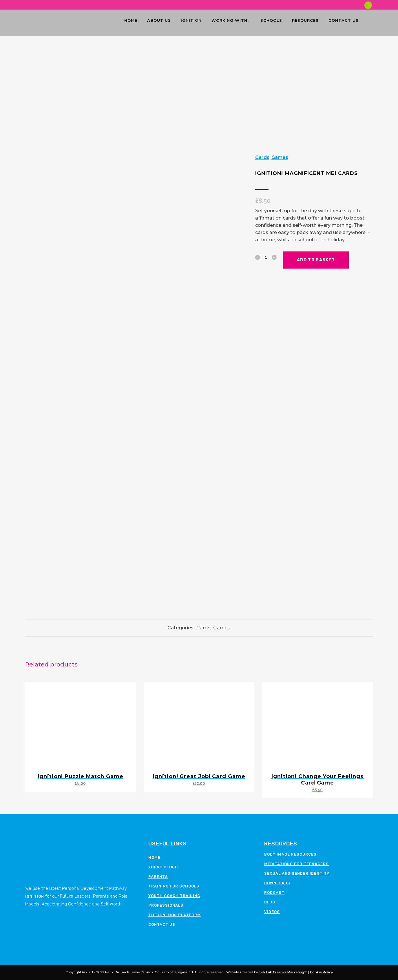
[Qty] (266, 257)
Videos (272, 912)
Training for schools (174, 886)
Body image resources (290, 854)
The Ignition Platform (175, 915)
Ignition (35, 896)
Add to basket (321, 260)
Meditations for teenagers (296, 864)
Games (280, 157)
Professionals (166, 905)
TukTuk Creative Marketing (281, 972)
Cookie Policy (321, 972)
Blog (270, 902)
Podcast (274, 893)
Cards (262, 157)
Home (154, 857)
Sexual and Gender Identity (297, 873)
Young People (164, 867)
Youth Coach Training (174, 896)
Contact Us (162, 924)
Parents (158, 877)
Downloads (277, 883)
